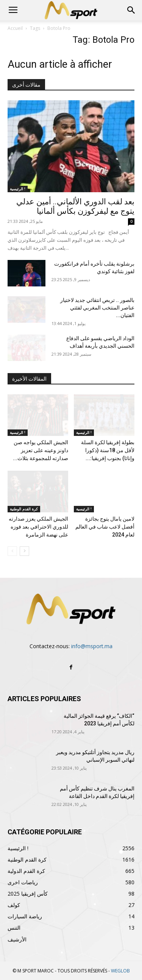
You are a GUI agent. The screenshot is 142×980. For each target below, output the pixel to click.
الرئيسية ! (18, 189)
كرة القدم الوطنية (24, 509)
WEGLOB (120, 971)
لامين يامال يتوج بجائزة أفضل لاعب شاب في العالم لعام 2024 (105, 527)
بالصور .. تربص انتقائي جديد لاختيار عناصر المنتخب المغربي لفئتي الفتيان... (97, 308)
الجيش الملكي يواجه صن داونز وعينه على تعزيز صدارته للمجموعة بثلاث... (41, 450)
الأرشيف (17, 939)
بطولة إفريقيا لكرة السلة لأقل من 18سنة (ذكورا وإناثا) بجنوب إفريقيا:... (108, 450)
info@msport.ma (92, 646)
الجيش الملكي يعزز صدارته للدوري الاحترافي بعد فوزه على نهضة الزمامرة (38, 527)
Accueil (15, 28)
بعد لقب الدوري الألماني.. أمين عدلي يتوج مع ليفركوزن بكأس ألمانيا (75, 206)
